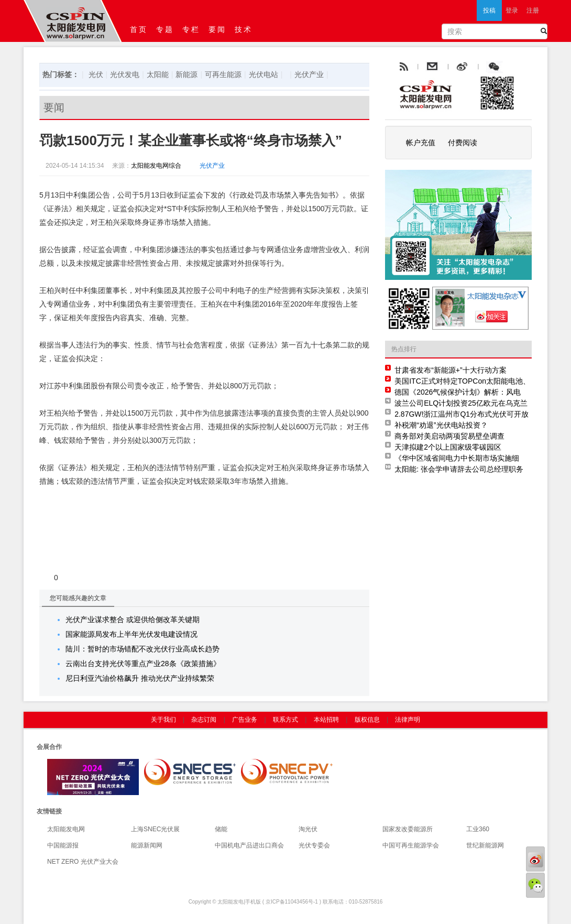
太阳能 (158, 74)
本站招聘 (326, 720)
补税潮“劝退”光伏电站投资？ (441, 425)
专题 (165, 29)
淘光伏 (308, 829)
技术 (244, 29)
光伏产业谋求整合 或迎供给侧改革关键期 (133, 619)
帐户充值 (421, 143)
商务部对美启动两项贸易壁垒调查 (449, 436)
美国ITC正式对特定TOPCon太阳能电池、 (462, 381)
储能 (221, 829)
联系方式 (285, 720)
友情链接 (49, 811)
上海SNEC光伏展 (155, 829)
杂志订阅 (204, 720)
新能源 (186, 74)
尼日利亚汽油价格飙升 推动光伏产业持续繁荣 (140, 678)
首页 (139, 29)
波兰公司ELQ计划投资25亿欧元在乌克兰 (461, 403)
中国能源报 (63, 845)
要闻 (217, 29)
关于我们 (163, 720)
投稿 (489, 10)
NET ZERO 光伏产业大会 (83, 862)
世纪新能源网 (485, 845)
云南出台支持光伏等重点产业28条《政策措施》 (143, 664)
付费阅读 (463, 143)
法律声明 (408, 720)
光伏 (96, 74)
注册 (533, 10)
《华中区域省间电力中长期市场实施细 (457, 458)
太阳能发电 (230, 902)
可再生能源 (223, 74)
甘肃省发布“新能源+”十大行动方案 (451, 370)
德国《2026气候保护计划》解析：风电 (458, 392)
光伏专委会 (314, 845)
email (458, 67)
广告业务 (245, 720)
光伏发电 (125, 74)
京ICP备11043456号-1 (292, 902)
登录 (512, 10)
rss (403, 67)
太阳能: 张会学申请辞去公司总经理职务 (459, 469)
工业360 (478, 829)
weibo (486, 67)
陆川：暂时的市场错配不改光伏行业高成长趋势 (142, 649)
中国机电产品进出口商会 (249, 845)
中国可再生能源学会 (411, 845)
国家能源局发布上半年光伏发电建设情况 (131, 634)
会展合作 (49, 747)
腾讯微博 (517, 67)
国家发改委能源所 (408, 829)
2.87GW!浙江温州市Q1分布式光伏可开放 (462, 414)
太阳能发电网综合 (156, 166)
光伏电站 (263, 74)
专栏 (191, 29)
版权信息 (367, 720)
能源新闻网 (147, 845)
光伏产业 (309, 74)
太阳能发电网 (66, 829)
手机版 (253, 902)
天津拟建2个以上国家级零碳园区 (448, 447)
